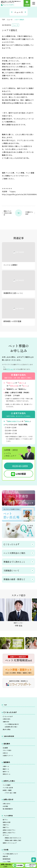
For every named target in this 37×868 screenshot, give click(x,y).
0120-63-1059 (20, 472)
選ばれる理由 (8, 739)
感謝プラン (12, 383)
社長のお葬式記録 (11, 746)
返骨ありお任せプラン (16, 424)
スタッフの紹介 (9, 761)
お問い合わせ (8, 822)
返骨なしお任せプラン (11, 856)
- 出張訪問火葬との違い (13, 736)
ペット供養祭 (8, 800)
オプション (10, 369)
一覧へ (19, 213)
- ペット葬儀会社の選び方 (13, 732)
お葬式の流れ (8, 726)
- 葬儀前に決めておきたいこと (15, 862)
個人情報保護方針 (9, 828)
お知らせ (6, 765)
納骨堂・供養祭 (9, 807)
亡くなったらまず (9, 723)
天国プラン (25, 383)
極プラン (6, 840)
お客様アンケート (9, 768)
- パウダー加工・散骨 (12, 810)
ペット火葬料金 (10, 835)
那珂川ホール (8, 789)
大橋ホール (7, 779)
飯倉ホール (7, 783)
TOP (6, 711)
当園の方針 (7, 729)
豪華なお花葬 (15, 386)
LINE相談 (21, 480)
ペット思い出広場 (9, 804)
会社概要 (6, 758)
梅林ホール (7, 786)
